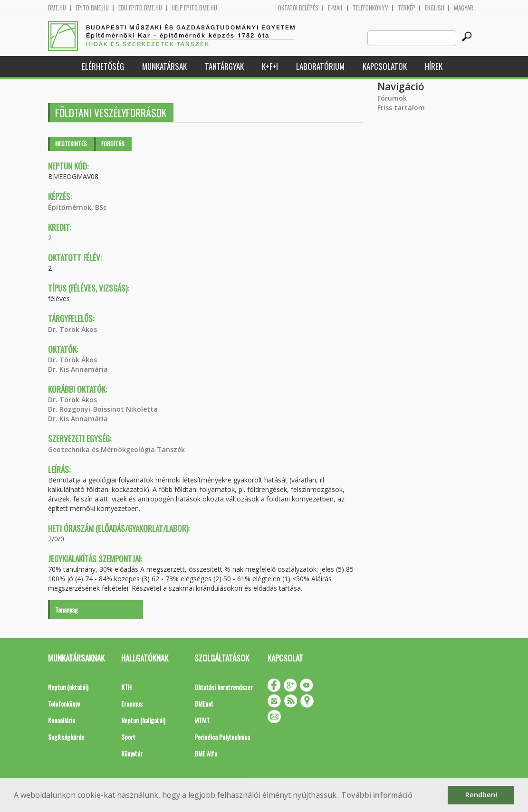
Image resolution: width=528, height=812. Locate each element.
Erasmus (132, 703)
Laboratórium (320, 66)
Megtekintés (71, 144)
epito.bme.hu (92, 8)
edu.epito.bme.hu (140, 8)
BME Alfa (206, 753)
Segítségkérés (66, 737)
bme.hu (57, 8)
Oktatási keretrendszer (224, 687)
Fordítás (113, 144)
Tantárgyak (224, 66)
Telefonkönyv (370, 8)
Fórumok (392, 98)
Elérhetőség (103, 66)
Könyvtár (132, 753)
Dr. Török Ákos (72, 329)
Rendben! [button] (481, 795)
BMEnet (204, 703)
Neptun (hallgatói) (143, 720)
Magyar (464, 8)
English (435, 8)
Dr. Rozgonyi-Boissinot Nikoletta (103, 409)
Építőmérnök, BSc (77, 207)
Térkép (407, 8)
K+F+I (270, 66)
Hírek (434, 66)
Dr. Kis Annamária (78, 369)
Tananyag (67, 609)
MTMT (202, 720)
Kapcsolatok (385, 66)
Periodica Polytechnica (222, 737)
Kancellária (62, 720)
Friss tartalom (401, 108)
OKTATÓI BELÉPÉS (298, 8)
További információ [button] (377, 795)
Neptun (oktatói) (68, 687)
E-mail (336, 8)
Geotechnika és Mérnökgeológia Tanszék (116, 449)
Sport (128, 737)
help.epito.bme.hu (194, 8)
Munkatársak (164, 66)
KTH (126, 687)
